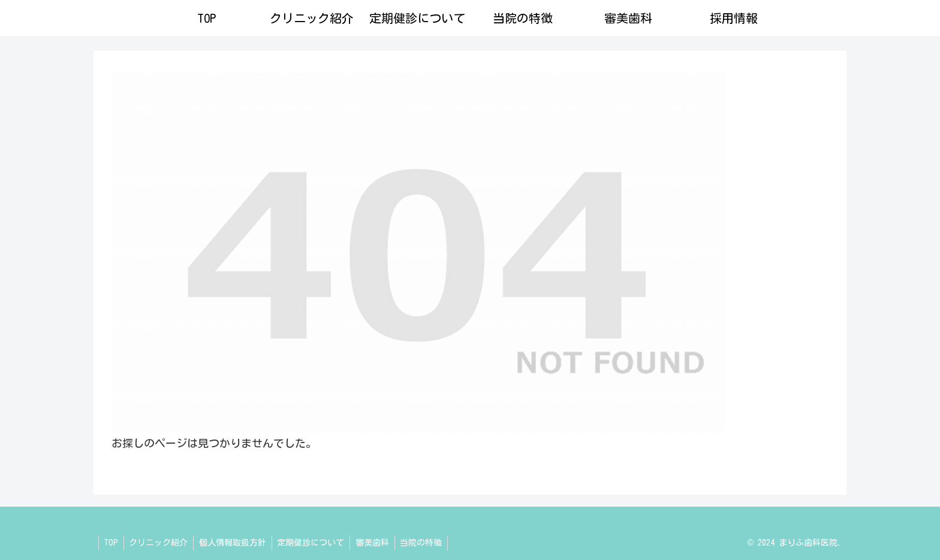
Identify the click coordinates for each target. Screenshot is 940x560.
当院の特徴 (429, 543)
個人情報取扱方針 (236, 543)
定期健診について (316, 543)
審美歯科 (379, 543)
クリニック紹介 (161, 543)
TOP (112, 543)
